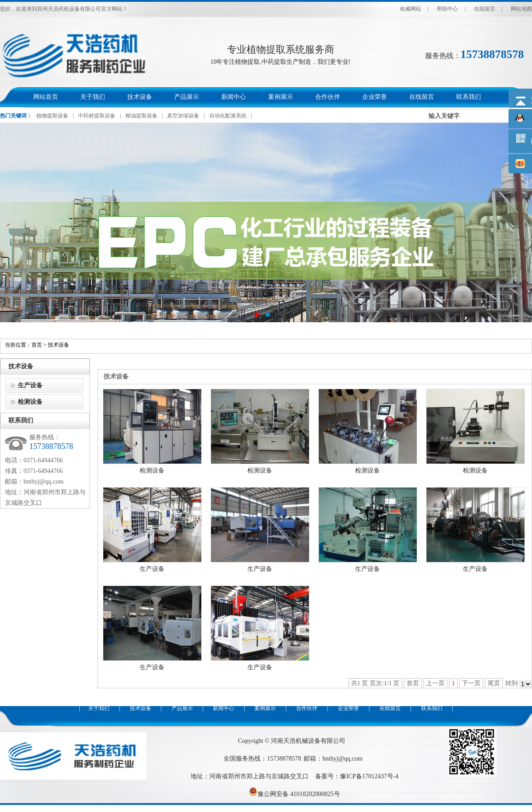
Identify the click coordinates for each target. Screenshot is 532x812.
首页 (37, 345)
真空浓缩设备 (183, 116)
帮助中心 (447, 9)
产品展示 (187, 97)
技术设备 (140, 97)
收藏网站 (411, 9)
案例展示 (281, 97)
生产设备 (152, 569)
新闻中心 (234, 97)
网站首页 (46, 97)
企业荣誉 (375, 97)
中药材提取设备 (97, 116)
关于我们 (93, 97)
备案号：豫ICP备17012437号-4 (357, 776)
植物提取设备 (52, 116)
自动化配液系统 (228, 116)
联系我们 (469, 97)
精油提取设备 (141, 116)
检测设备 (152, 470)
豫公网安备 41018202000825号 (294, 794)
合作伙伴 (328, 97)
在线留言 (485, 9)
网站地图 (521, 9)
